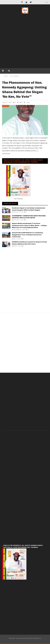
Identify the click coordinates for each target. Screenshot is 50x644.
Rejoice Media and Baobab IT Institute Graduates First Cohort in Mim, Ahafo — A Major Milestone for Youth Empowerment (29, 225)
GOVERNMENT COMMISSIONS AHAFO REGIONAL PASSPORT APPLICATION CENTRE (29, 217)
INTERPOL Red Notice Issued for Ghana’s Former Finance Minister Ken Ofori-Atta (30, 243)
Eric (15, 102)
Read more (6, 154)
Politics (6, 106)
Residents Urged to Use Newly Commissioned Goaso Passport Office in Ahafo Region (29, 209)
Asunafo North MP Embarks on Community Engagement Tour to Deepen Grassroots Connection (27, 235)
